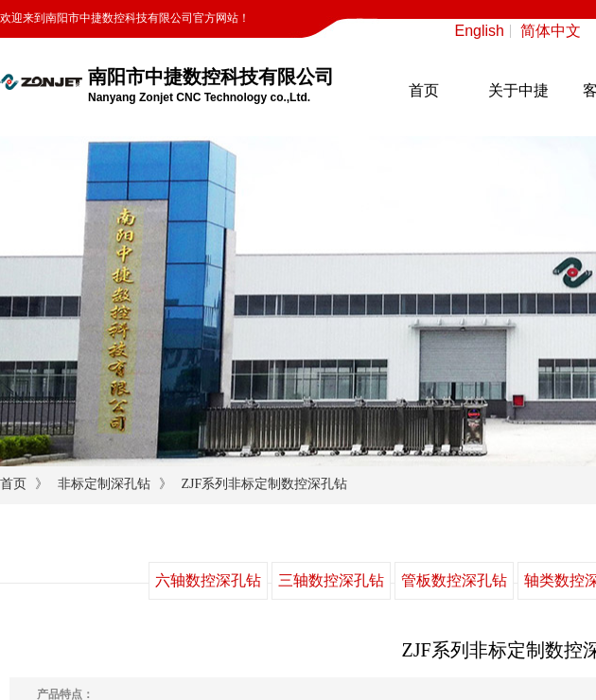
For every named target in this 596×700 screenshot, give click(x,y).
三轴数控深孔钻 (331, 580)
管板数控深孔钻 (454, 580)
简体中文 (551, 31)
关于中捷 (518, 90)
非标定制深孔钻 (104, 484)
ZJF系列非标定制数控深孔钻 (264, 484)
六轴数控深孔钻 (208, 580)
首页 (424, 90)
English (480, 31)
